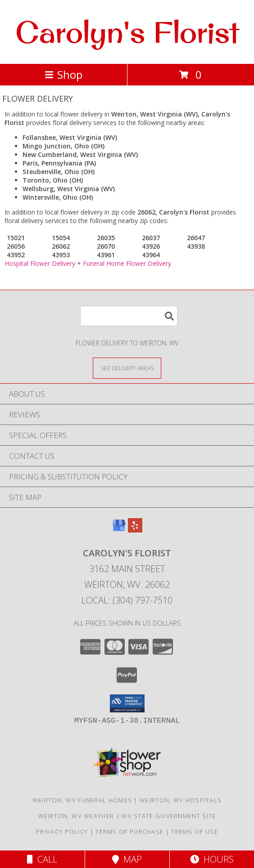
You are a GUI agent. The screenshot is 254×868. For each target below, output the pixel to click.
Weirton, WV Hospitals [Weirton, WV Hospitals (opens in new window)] (181, 800)
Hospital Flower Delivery (40, 263)
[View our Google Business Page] (119, 530)
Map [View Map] (127, 859)
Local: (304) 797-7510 (127, 600)
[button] (127, 703)
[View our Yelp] (135, 530)
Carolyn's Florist (127, 32)
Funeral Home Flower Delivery (127, 263)
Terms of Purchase (129, 832)
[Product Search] (129, 316)
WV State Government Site (169, 816)
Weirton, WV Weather (76, 816)
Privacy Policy (62, 832)
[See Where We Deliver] (127, 368)
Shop (63, 74)
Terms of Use (195, 832)
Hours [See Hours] (212, 859)
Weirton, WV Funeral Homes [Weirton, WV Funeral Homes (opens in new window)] (82, 800)
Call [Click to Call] (42, 859)
